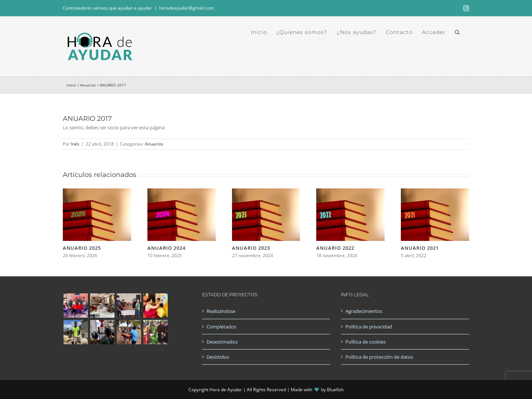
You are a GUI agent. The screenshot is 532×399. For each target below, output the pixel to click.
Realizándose (221, 311)
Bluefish (335, 390)
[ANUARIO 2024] (182, 192)
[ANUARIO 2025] (97, 192)
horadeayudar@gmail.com (187, 8)
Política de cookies (366, 342)
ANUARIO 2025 (82, 248)
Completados (221, 327)
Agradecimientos (364, 311)
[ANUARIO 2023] (266, 192)
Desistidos (218, 357)
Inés (75, 144)
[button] (457, 32)
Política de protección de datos (379, 357)
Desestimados (222, 342)
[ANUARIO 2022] (350, 192)
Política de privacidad (369, 327)
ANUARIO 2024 (166, 248)
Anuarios (154, 144)
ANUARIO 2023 (251, 248)
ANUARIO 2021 (420, 248)
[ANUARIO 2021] (435, 192)
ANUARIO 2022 (335, 248)
